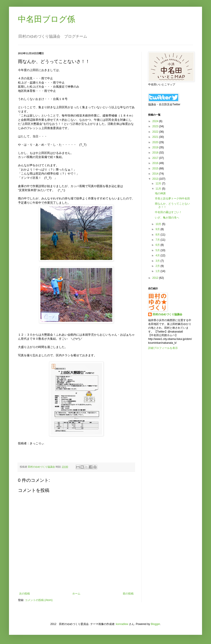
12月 (159, 184)
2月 (158, 266)
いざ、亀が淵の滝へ (167, 218)
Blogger (155, 624)
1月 (158, 271)
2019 (156, 147)
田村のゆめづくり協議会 (167, 314)
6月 (158, 245)
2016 (156, 163)
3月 (158, 261)
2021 (156, 137)
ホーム (76, 594)
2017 (156, 158)
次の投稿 (24, 594)
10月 (159, 224)
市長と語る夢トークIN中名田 (172, 199)
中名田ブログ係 (47, 19)
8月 (158, 235)
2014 (156, 174)
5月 (158, 250)
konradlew (122, 624)
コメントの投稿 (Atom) (39, 600)
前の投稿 (128, 594)
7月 (158, 240)
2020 (156, 142)
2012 (156, 278)
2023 (156, 126)
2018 (156, 153)
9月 (158, 229)
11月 (159, 189)
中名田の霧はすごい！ (168, 212)
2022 (156, 132)
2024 (156, 121)
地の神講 (160, 193)
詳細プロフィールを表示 (163, 348)
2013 (156, 179)
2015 (156, 169)
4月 (158, 255)
